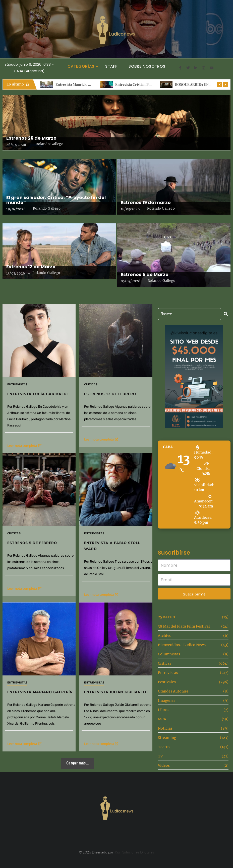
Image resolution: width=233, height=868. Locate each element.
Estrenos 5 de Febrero (32, 543)
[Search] (189, 314)
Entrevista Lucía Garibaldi (38, 394)
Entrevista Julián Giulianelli (116, 692)
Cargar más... (78, 763)
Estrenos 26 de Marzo (31, 138)
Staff (111, 66)
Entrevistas (17, 384)
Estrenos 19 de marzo (146, 203)
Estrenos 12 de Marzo (31, 267)
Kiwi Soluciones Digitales (134, 852)
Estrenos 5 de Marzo (145, 275)
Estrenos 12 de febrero (110, 394)
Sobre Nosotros (147, 66)
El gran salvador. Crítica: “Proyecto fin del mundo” (56, 200)
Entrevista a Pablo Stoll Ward (112, 546)
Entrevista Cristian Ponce (136, 84)
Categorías (82, 66)
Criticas (91, 384)
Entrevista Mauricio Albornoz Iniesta (85, 84)
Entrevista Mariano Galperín (40, 692)
